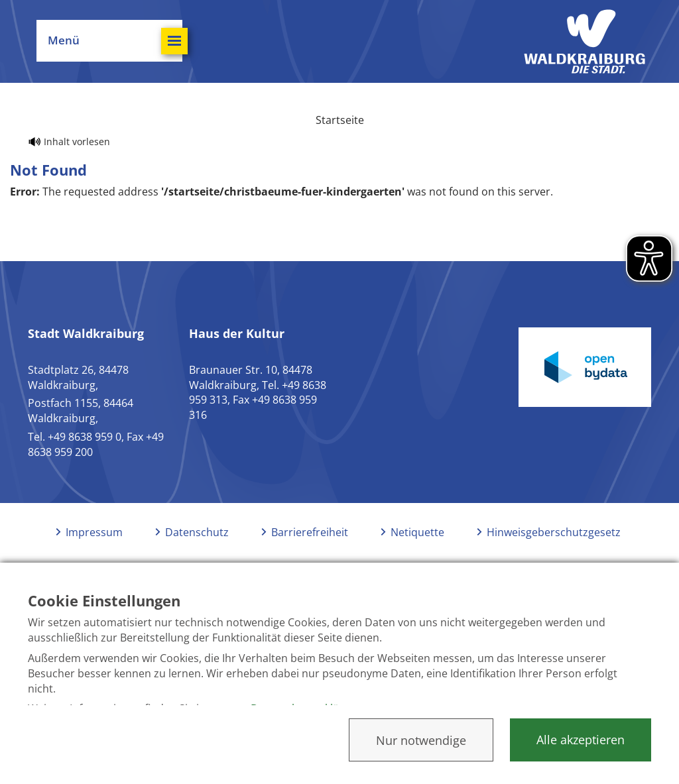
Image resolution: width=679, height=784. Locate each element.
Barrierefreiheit (310, 532)
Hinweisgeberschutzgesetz (554, 532)
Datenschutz (197, 532)
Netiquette (417, 532)
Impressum (94, 532)
